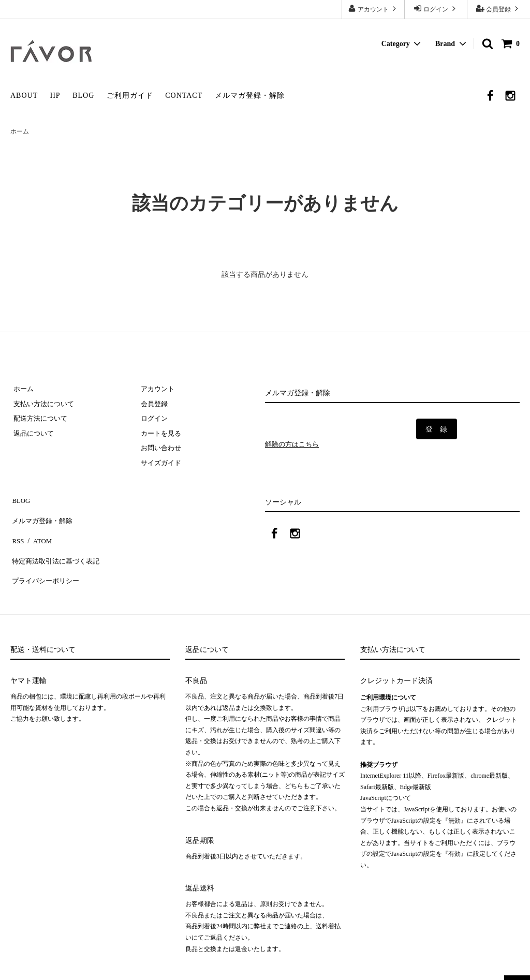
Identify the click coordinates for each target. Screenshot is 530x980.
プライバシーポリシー (47, 562)
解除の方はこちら (294, 445)
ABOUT (24, 95)
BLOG (83, 95)
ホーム (20, 131)
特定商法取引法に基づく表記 (57, 547)
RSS (17, 532)
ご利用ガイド (130, 95)
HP (55, 95)
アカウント (373, 9)
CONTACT (184, 95)
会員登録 (498, 9)
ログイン (436, 9)
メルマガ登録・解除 (250, 95)
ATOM (39, 532)
